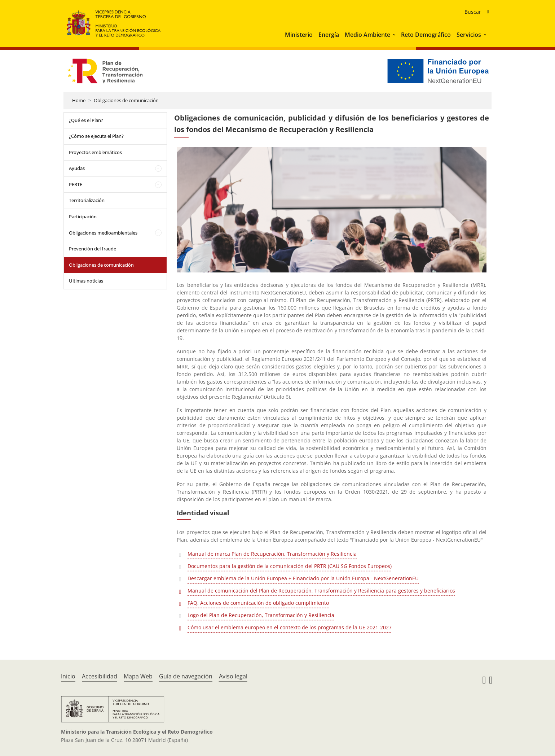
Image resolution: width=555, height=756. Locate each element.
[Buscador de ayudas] (477, 12)
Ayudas (77, 168)
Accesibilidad (100, 676)
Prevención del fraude (92, 249)
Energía (329, 35)
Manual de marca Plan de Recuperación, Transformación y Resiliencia (273, 554)
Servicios (469, 35)
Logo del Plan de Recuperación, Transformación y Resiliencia (262, 615)
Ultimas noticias (86, 281)
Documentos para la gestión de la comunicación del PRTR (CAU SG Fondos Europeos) (290, 566)
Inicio (68, 676)
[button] (395, 35)
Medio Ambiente (367, 35)
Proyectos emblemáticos (95, 152)
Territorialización (87, 200)
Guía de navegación (186, 676)
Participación (83, 217)
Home (79, 100)
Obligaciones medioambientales (103, 233)
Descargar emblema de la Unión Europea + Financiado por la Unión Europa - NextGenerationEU (304, 578)
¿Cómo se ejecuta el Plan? (96, 136)
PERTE (76, 184)
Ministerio (299, 35)
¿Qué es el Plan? (86, 120)
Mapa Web (138, 676)
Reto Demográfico (426, 35)
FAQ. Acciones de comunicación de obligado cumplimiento (259, 603)
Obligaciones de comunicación (126, 100)
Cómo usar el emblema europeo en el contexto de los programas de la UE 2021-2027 (290, 627)
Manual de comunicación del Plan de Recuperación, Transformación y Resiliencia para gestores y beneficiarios (322, 591)
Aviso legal (233, 676)
